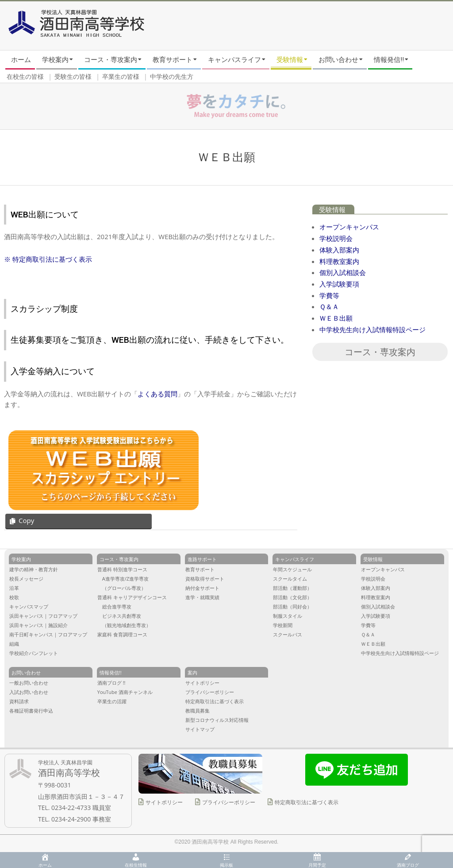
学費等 (329, 295)
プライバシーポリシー (229, 802)
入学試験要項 (339, 284)
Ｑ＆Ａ (329, 306)
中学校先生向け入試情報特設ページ (372, 329)
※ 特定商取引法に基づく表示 (48, 259)
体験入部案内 (339, 250)
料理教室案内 (339, 261)
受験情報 (332, 210)
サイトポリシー (164, 802)
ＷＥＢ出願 (336, 318)
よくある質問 (157, 394)
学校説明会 (336, 238)
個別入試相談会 (343, 272)
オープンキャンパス (349, 227)
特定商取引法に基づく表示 (307, 802)
